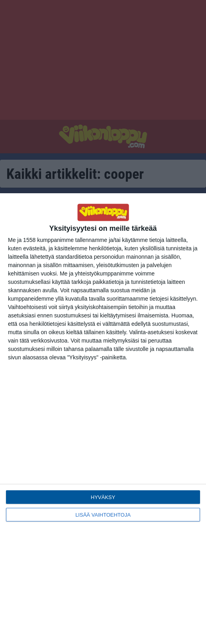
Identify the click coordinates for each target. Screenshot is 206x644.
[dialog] (103, 419)
